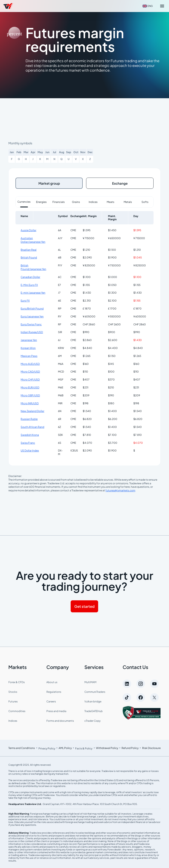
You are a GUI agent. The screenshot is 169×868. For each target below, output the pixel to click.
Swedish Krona (30, 434)
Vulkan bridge (93, 701)
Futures (13, 701)
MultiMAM (90, 681)
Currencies (24, 201)
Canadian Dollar (30, 276)
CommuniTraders (95, 691)
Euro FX (25, 300)
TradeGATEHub (94, 710)
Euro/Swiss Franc (31, 324)
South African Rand (32, 426)
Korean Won (28, 347)
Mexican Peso (29, 355)
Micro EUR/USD (30, 387)
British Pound (29, 257)
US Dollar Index (30, 450)
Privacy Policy (47, 748)
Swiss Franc (28, 442)
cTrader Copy (92, 720)
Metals (128, 201)
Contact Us (135, 666)
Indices (93, 201)
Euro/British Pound (32, 308)
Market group (49, 183)
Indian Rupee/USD (32, 331)
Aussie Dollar (28, 230)
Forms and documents (60, 720)
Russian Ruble (29, 418)
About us (52, 681)
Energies (41, 201)
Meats (110, 201)
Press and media (56, 710)
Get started (84, 605)
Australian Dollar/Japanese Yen (33, 239)
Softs (145, 201)
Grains (76, 201)
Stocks (13, 691)
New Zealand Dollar (32, 410)
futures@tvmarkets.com (120, 490)
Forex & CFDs (17, 681)
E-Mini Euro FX (29, 284)
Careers (51, 701)
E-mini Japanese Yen (33, 292)
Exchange (120, 183)
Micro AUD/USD (30, 363)
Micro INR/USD (30, 402)
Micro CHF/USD (30, 379)
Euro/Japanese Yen (32, 316)
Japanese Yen (29, 339)
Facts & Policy (84, 748)
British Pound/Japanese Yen (33, 267)
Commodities (17, 710)
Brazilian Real (29, 249)
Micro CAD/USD (30, 371)
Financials (59, 201)
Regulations (54, 691)
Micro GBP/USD (30, 395)
